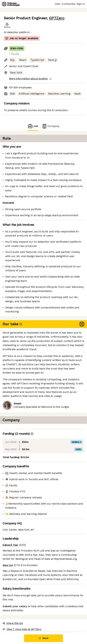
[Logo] (11, 4)
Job (33, 126)
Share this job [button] (13, 623)
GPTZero (57, 18)
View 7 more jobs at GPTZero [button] (22, 629)
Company (51, 126)
